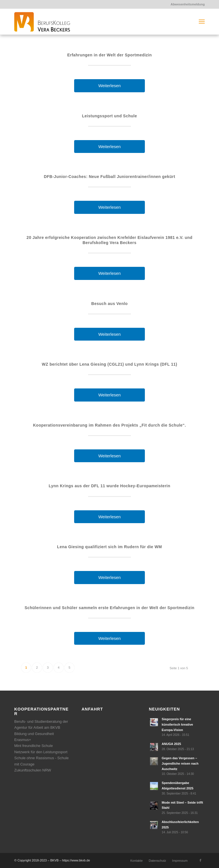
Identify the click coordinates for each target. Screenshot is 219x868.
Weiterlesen (110, 86)
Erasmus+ (23, 740)
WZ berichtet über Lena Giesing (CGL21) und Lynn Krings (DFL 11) (110, 364)
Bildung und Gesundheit (34, 734)
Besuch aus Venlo (109, 304)
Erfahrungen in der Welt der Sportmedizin (110, 55)
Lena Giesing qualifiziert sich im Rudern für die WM (109, 547)
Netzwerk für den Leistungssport (41, 752)
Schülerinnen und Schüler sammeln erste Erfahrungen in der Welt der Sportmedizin (109, 608)
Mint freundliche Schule (34, 746)
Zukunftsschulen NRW (33, 770)
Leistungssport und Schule (110, 116)
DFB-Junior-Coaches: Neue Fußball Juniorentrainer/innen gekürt (110, 177)
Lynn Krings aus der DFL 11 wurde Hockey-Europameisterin (110, 486)
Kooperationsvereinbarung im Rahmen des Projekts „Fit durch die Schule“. (110, 425)
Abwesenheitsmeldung (188, 4)
